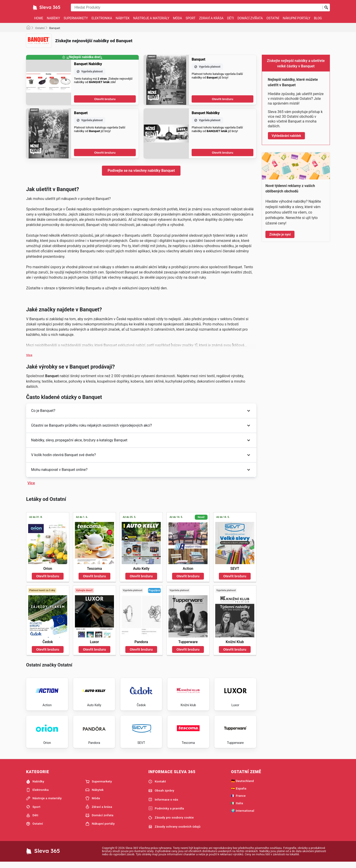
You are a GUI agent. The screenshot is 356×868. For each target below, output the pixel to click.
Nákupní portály (297, 18)
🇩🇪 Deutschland (242, 786)
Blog (318, 18)
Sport (191, 18)
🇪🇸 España (239, 794)
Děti (230, 18)
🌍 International (243, 816)
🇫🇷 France (238, 801)
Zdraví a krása (211, 18)
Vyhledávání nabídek (286, 136)
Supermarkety (76, 18)
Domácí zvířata (250, 18)
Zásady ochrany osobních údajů (174, 832)
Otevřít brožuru (105, 99)
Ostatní (273, 18)
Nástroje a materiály (151, 18)
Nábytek (123, 18)
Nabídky (53, 18)
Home (39, 18)
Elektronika (102, 18)
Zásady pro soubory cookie (171, 823)
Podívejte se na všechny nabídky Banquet (141, 171)
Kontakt (157, 787)
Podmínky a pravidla (166, 814)
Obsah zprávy (161, 796)
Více (29, 355)
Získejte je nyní (280, 234)
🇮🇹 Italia (237, 809)
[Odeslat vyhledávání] (326, 7)
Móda (178, 18)
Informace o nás (163, 805)
